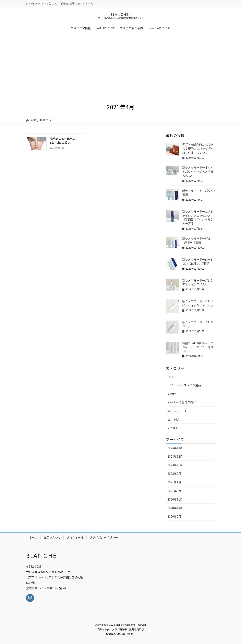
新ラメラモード (177, 411)
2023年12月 (175, 456)
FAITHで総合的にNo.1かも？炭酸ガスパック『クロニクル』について (198, 148)
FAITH (171, 377)
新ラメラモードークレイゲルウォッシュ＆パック (198, 303)
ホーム (33, 537)
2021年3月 (174, 491)
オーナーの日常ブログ (182, 402)
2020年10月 (175, 508)
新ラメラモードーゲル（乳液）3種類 (196, 241)
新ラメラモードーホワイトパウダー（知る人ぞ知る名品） (198, 171)
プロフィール (75, 537)
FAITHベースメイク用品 (186, 385)
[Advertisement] (120, 66)
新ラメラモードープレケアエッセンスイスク (198, 282)
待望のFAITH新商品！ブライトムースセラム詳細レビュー (198, 347)
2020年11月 (175, 499)
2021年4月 (174, 482)
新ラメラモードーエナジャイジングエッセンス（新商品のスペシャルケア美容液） (198, 217)
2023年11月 (175, 465)
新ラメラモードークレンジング (198, 324)
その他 (172, 394)
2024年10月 (175, 448)
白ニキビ (173, 419)
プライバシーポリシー (104, 537)
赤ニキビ (173, 428)
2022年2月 (174, 473)
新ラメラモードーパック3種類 (199, 193)
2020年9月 (174, 516)
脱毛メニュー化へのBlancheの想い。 (63, 141)
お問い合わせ (52, 537)
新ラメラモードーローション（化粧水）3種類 (198, 261)
